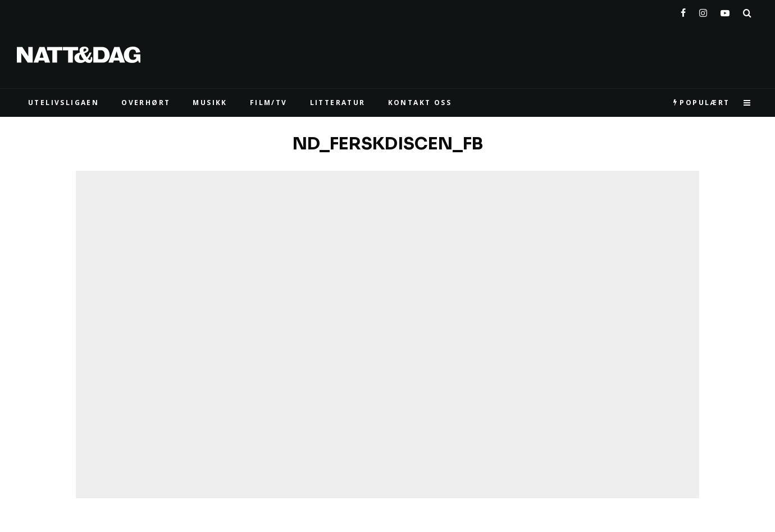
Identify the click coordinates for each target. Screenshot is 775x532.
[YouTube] (725, 11)
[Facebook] (683, 11)
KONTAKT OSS (420, 103)
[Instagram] (703, 11)
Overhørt (146, 103)
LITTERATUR (338, 103)
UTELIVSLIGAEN (63, 103)
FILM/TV (269, 103)
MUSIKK (210, 103)
